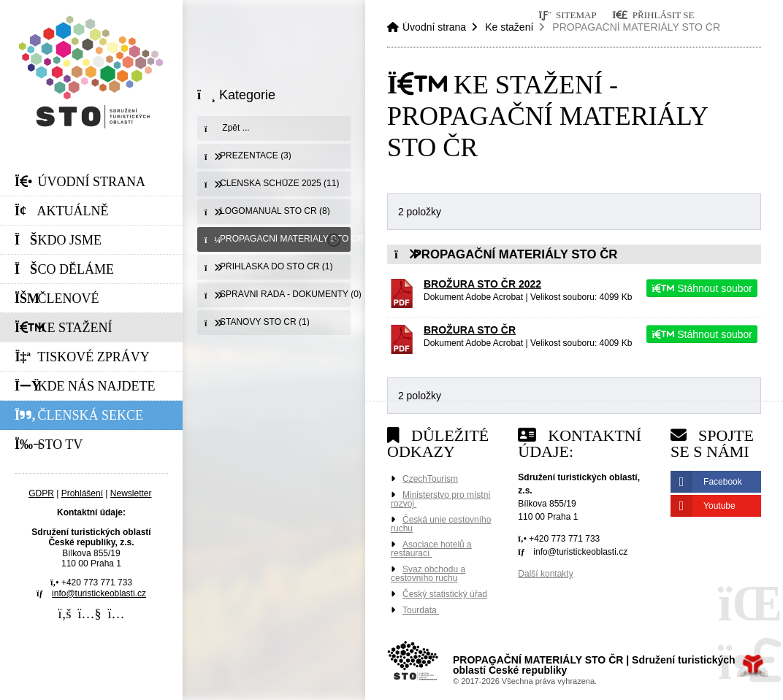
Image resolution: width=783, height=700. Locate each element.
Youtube (719, 506)
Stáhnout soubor (702, 288)
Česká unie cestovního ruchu (441, 524)
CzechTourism (430, 479)
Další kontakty (545, 574)
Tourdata (421, 610)
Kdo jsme (58, 240)
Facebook (723, 482)
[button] (653, 15)
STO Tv (49, 445)
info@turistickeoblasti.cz (99, 593)
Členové (57, 299)
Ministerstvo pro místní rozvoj (441, 499)
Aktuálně (62, 211)
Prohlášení (82, 493)
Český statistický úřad (445, 594)
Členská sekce (79, 415)
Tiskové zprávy (82, 357)
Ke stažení (64, 328)
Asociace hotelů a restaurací (431, 549)
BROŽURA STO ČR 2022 (482, 284)
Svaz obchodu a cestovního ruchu (428, 574)
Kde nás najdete (85, 386)
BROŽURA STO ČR (470, 330)
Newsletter (131, 493)
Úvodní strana (91, 72)
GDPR (41, 493)
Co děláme (64, 269)
